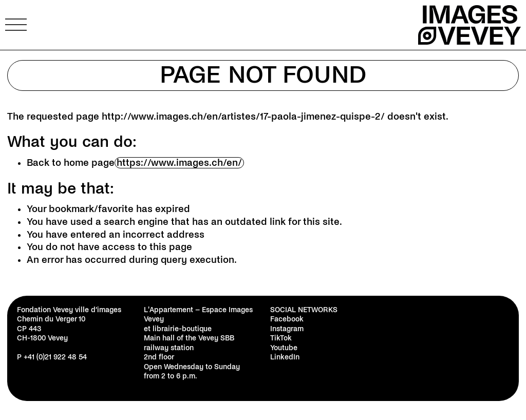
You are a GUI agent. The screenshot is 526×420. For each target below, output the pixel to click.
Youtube (284, 348)
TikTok (281, 338)
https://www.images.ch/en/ (179, 163)
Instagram (287, 329)
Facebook (287, 319)
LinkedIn (285, 357)
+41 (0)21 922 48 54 (55, 357)
